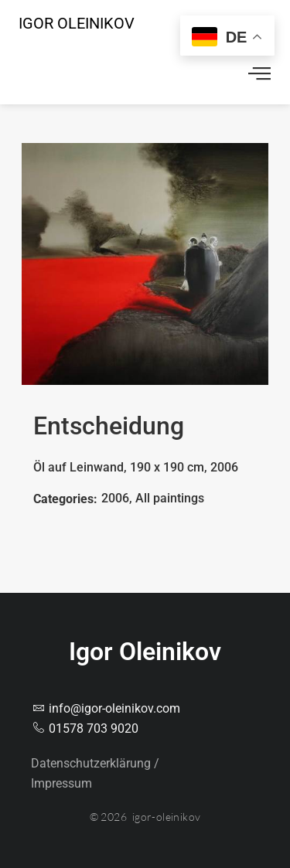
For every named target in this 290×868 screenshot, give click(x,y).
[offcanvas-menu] (259, 75)
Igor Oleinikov (77, 23)
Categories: (65, 499)
